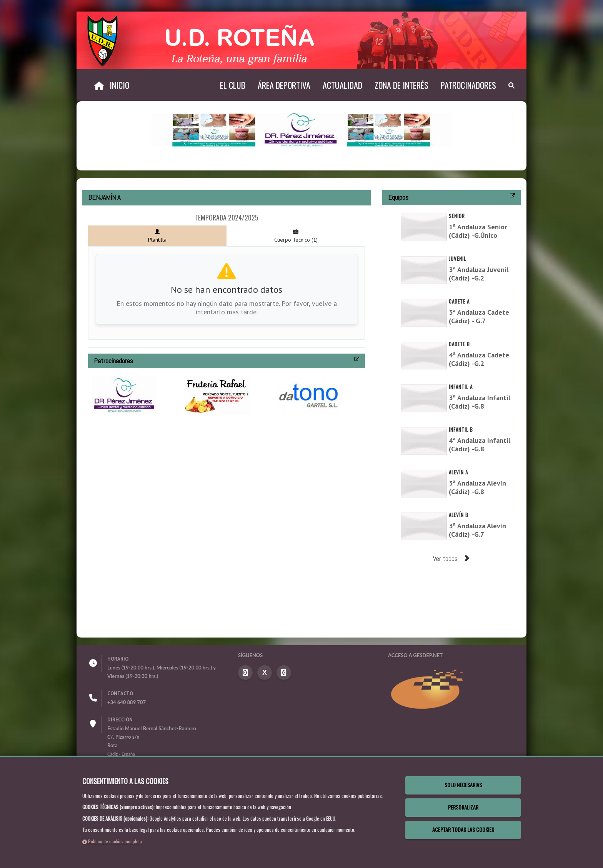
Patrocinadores (468, 85)
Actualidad (342, 85)
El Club (233, 85)
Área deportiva (284, 85)
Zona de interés (401, 85)
